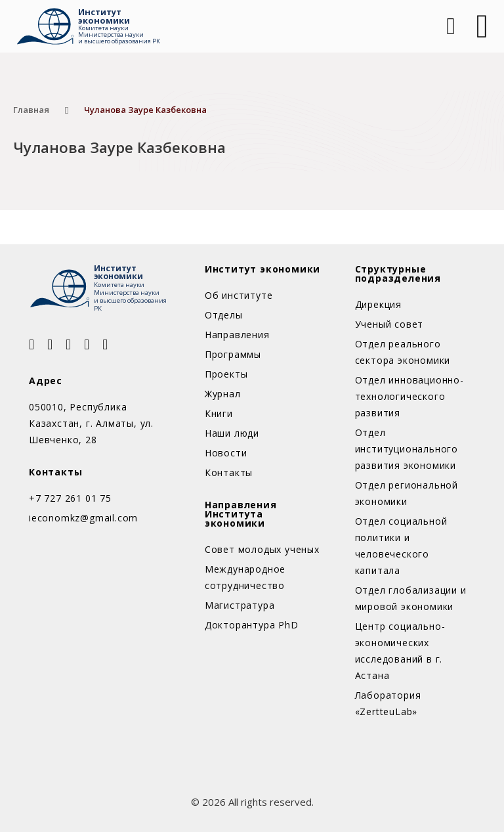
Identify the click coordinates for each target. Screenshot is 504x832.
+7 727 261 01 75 (70, 498)
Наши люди (232, 433)
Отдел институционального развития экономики (407, 449)
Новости (226, 453)
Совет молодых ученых (262, 549)
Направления (237, 335)
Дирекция (378, 304)
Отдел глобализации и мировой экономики (411, 598)
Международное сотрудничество (245, 577)
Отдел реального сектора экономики (403, 352)
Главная (31, 110)
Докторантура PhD (252, 625)
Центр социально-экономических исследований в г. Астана (400, 651)
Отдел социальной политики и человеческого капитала (401, 546)
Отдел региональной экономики (407, 493)
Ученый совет (389, 324)
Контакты (229, 472)
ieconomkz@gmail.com (83, 518)
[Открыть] (482, 26)
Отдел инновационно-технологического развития (409, 396)
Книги (219, 413)
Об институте (239, 295)
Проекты (226, 374)
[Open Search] (450, 26)
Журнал (223, 394)
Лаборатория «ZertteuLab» (388, 703)
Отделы (224, 315)
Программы (233, 354)
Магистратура (240, 605)
